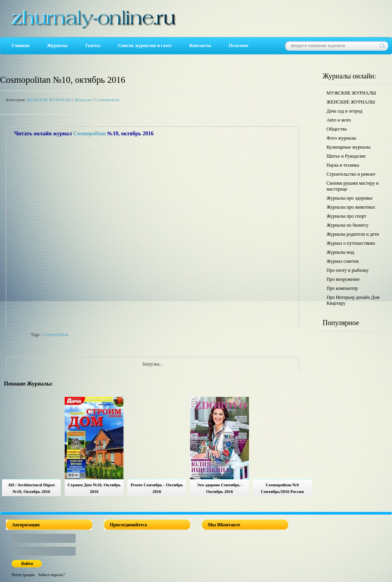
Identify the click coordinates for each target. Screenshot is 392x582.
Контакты (200, 45)
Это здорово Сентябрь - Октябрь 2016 (220, 488)
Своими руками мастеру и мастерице (353, 186)
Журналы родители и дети (353, 234)
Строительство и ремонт (351, 174)
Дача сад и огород (344, 111)
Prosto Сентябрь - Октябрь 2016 (157, 488)
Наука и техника (343, 165)
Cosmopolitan (107, 100)
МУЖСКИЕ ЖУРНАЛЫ (351, 93)
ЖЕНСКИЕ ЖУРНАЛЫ (49, 100)
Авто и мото (339, 120)
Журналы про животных (351, 207)
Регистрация (23, 575)
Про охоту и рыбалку (348, 270)
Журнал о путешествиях (351, 243)
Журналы (57, 45)
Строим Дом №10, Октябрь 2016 (94, 488)
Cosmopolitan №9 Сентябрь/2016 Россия (282, 488)
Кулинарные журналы (348, 147)
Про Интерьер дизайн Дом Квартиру (353, 300)
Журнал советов (343, 261)
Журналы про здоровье (350, 198)
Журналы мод (340, 252)
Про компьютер (342, 288)
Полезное (238, 45)
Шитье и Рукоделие (346, 156)
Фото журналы (341, 138)
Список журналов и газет (145, 45)
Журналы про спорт (346, 216)
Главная (21, 45)
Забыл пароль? (52, 575)
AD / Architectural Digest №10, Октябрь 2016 (31, 488)
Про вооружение (343, 279)
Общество (337, 129)
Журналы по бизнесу (348, 225)
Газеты (93, 45)
